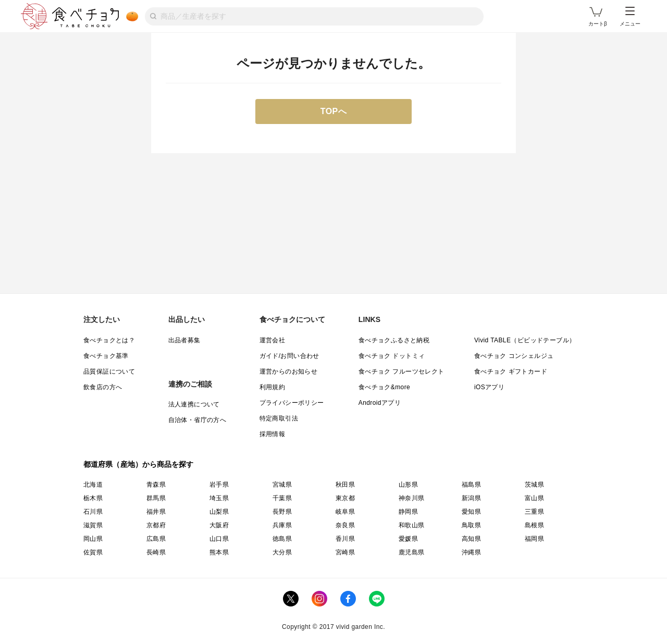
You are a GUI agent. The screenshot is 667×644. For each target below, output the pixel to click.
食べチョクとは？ (109, 340)
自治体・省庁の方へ (197, 420)
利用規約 (273, 387)
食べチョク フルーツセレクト (402, 371)
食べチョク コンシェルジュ (514, 356)
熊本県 (219, 552)
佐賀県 (93, 552)
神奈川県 (412, 498)
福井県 (156, 512)
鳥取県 (471, 525)
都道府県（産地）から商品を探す (139, 464)
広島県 (156, 539)
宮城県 (282, 485)
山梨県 (219, 512)
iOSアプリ (489, 387)
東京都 (345, 498)
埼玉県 (219, 498)
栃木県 (93, 498)
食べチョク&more (384, 387)
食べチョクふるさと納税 (394, 340)
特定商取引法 (279, 418)
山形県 (408, 485)
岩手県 (219, 485)
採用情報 (273, 434)
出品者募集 (184, 340)
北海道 (93, 485)
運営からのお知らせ (289, 371)
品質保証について (109, 371)
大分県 (282, 552)
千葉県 (282, 498)
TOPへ (334, 111)
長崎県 (156, 552)
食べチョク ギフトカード (511, 371)
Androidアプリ (380, 403)
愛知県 (471, 512)
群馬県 (156, 498)
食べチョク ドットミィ (392, 356)
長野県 (282, 512)
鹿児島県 (412, 552)
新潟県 (471, 498)
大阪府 (219, 525)
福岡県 (534, 539)
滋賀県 (93, 525)
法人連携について (194, 404)
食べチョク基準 (106, 356)
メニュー (630, 17)
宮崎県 (345, 552)
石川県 (93, 512)
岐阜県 (345, 512)
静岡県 (408, 512)
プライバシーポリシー (292, 403)
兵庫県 (282, 525)
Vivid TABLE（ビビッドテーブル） (525, 340)
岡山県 (93, 539)
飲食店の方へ (103, 387)
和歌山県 (412, 525)
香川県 (345, 539)
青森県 (156, 485)
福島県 (471, 485)
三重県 (534, 512)
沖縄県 (471, 552)
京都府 (156, 525)
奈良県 (345, 525)
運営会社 (273, 340)
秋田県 (345, 485)
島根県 (534, 525)
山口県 (219, 539)
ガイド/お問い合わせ (289, 356)
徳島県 (282, 539)
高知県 (471, 539)
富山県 (534, 498)
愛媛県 (408, 539)
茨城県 (534, 485)
